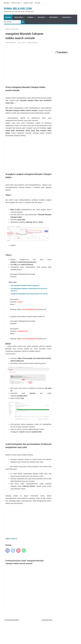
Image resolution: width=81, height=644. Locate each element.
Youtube (37, 3)
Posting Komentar (32, 43)
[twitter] (13, 551)
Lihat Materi (53, 17)
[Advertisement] (28, 65)
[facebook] (8, 551)
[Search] (12, 22)
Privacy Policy (16, 3)
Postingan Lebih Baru (12, 620)
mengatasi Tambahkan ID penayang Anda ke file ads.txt (29, 294)
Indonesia (14, 539)
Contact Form (28, 3)
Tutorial (30, 17)
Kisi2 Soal (41, 17)
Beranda (7, 3)
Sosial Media (18, 17)
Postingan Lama (47, 620)
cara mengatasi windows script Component (25, 286)
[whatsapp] (24, 551)
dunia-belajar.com (18, 9)
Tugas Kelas (66, 17)
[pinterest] (18, 551)
